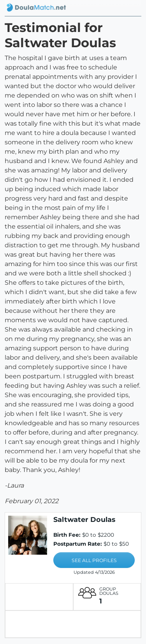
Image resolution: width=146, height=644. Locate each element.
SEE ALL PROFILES (94, 560)
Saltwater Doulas (84, 519)
